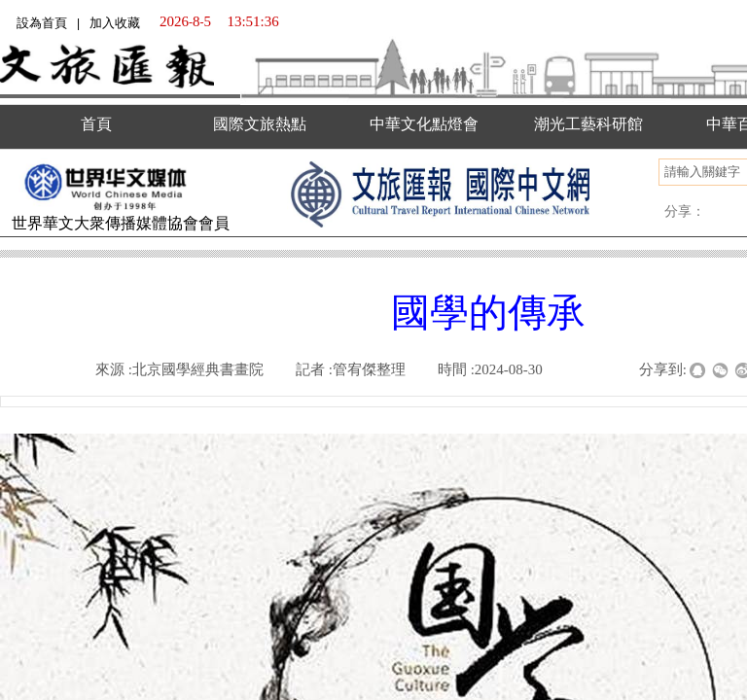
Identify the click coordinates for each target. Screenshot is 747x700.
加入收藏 (115, 23)
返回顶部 (705, 603)
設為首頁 (42, 23)
